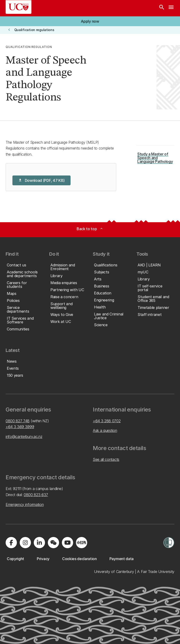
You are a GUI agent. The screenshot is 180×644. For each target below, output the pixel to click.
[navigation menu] (171, 8)
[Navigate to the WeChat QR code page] (53, 543)
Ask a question (105, 430)
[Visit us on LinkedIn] (39, 543)
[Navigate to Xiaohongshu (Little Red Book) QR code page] (82, 543)
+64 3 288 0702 (107, 421)
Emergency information (25, 504)
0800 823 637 (36, 495)
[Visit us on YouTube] (67, 543)
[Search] (162, 8)
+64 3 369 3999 (20, 427)
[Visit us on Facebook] (11, 543)
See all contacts (106, 459)
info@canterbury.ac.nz (24, 436)
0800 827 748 (18, 421)
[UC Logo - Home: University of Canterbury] (19, 7)
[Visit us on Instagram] (25, 543)
